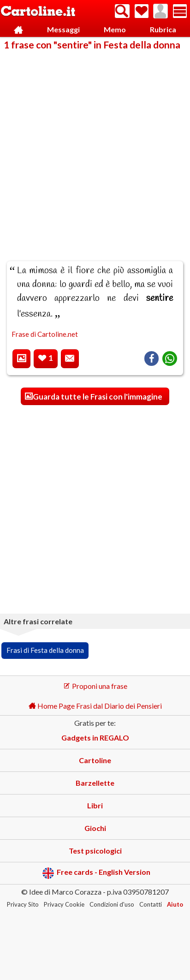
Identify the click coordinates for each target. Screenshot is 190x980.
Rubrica (163, 29)
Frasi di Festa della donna (45, 650)
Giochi (95, 828)
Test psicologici (95, 851)
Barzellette (95, 783)
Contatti (151, 904)
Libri (95, 805)
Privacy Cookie (64, 904)
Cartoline (95, 760)
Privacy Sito (23, 904)
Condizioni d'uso (112, 904)
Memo (115, 29)
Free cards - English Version (96, 873)
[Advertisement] (95, 149)
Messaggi (63, 29)
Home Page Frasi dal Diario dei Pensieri (95, 706)
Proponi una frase (95, 686)
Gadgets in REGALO (95, 738)
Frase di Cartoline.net (45, 334)
